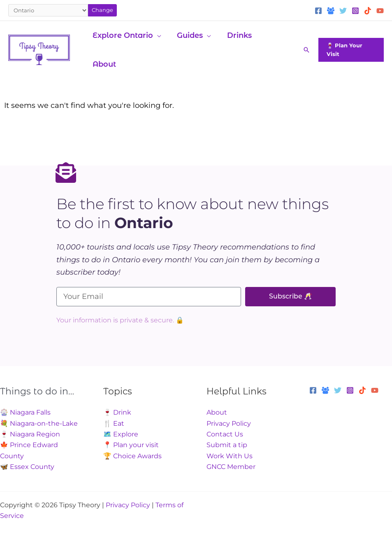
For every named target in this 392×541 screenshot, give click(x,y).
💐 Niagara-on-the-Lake (39, 423)
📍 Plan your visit (131, 445)
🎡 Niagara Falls (25, 412)
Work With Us (230, 456)
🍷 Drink (117, 412)
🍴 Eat (114, 423)
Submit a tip (227, 445)
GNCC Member (231, 467)
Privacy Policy (229, 423)
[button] (306, 50)
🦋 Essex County (27, 467)
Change (102, 10)
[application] (157, 35)
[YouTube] (380, 11)
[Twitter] (343, 11)
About (217, 412)
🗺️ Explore (121, 434)
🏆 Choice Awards (132, 456)
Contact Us (225, 434)
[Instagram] (355, 11)
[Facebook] (318, 11)
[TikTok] (368, 11)
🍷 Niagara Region (30, 434)
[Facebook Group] (331, 11)
